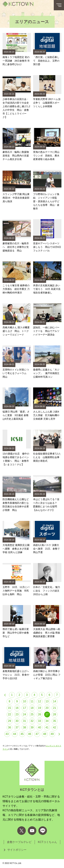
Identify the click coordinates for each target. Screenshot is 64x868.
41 (47, 727)
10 (25, 701)
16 (17, 708)
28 (55, 714)
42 (55, 727)
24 (25, 714)
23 (17, 714)
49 (52, 734)
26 (40, 714)
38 (25, 727)
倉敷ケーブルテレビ (19, 842)
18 (32, 708)
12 (40, 701)
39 (32, 727)
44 (15, 734)
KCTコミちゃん (47, 842)
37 (17, 727)
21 (55, 708)
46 (30, 734)
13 (47, 701)
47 (37, 734)
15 (10, 708)
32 (32, 721)
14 (55, 701)
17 (25, 708)
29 (10, 721)
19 (40, 708)
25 (32, 714)
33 (40, 721)
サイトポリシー (17, 850)
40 (40, 727)
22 (10, 714)
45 (22, 734)
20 (47, 708)
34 (47, 721)
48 (45, 734)
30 (17, 721)
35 (55, 721)
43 (7, 734)
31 (25, 721)
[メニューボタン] (59, 5)
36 (10, 727)
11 (32, 701)
